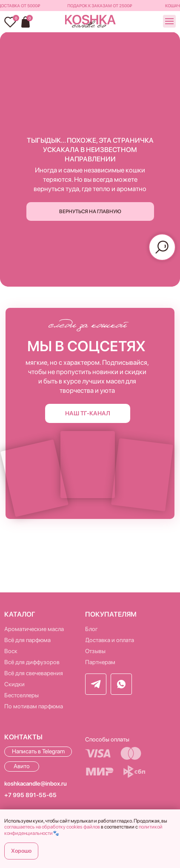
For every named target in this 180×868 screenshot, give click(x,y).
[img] (90, 21)
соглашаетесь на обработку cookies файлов (52, 827)
